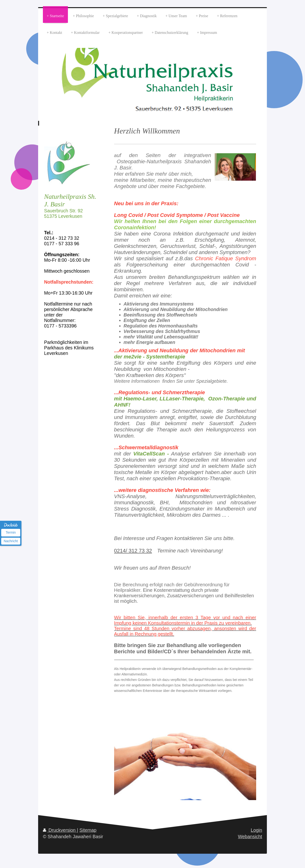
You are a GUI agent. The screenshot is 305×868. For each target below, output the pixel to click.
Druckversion (60, 830)
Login (256, 830)
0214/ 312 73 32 (133, 551)
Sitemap (88, 830)
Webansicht (250, 837)
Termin (11, 532)
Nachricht (11, 541)
